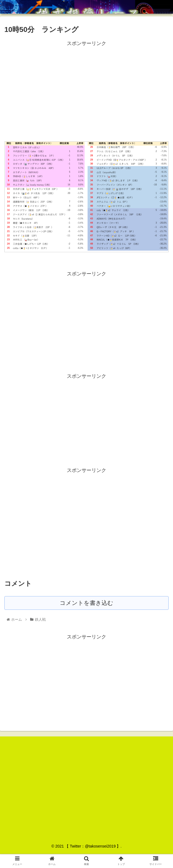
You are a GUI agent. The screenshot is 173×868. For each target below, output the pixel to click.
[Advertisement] (86, 86)
